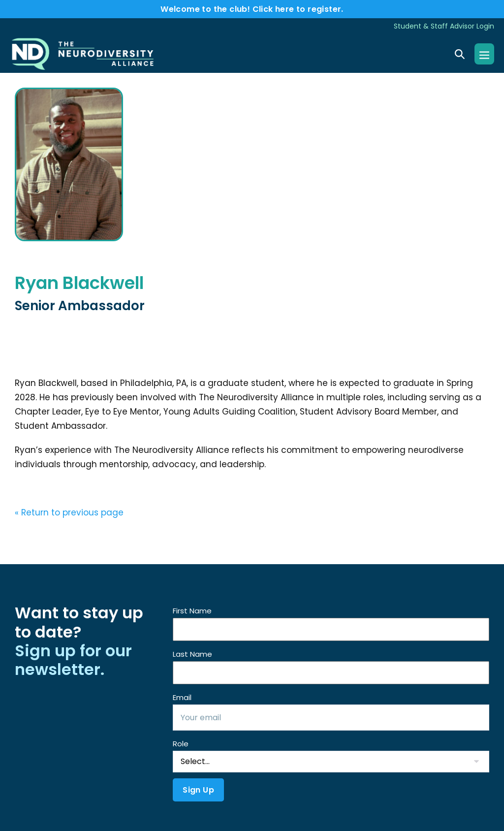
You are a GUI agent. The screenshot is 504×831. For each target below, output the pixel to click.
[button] (460, 54)
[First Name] (331, 629)
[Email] (331, 718)
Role (181, 744)
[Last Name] (331, 673)
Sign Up (198, 790)
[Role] (331, 762)
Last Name (192, 654)
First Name (192, 611)
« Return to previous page (69, 512)
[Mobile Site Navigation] (484, 54)
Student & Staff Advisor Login (444, 26)
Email (182, 697)
